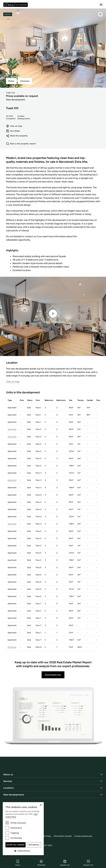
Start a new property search (21, 144)
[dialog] (23, 829)
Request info (88, 863)
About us (8, 774)
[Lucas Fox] (16, 5)
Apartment (12, 429)
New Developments (14, 794)
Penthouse (12, 647)
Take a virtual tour (53, 316)
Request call (65, 863)
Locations (8, 787)
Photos (11, 81)
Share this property (17, 136)
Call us (18, 863)
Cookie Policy (46, 836)
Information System (64, 836)
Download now (53, 674)
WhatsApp (41, 863)
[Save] (100, 14)
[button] (23, 851)
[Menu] (101, 5)
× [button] (41, 805)
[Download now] (53, 716)
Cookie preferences (84, 836)
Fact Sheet (13, 131)
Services (8, 781)
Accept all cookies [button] (15, 845)
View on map (14, 126)
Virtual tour (25, 81)
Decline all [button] (34, 845)
